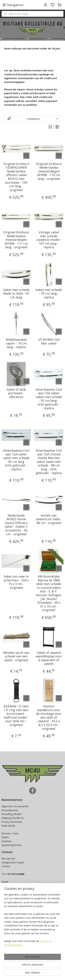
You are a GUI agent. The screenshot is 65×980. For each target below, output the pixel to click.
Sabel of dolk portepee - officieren (16, 393)
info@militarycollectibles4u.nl (20, 886)
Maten (5, 837)
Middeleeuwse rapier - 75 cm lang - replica (16, 343)
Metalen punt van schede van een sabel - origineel (16, 656)
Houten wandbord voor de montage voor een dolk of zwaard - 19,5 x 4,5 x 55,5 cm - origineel (49, 717)
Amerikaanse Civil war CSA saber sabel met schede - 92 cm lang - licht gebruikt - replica (49, 399)
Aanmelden (11, 958)
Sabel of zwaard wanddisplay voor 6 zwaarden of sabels (49, 658)
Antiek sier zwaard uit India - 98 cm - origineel (49, 519)
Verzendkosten (10, 810)
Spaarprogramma (11, 845)
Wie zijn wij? (8, 858)
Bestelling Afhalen (12, 814)
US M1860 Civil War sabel (49, 341)
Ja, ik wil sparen (14, 933)
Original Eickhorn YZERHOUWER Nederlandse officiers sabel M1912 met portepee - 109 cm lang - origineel (16, 177)
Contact (6, 866)
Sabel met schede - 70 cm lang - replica (49, 294)
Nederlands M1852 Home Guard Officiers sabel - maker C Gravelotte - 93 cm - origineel (16, 525)
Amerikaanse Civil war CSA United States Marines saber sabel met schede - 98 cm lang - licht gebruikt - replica (49, 462)
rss (55, 974)
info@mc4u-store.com (16, 890)
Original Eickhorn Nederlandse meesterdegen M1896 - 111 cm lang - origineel (16, 240)
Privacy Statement (12, 822)
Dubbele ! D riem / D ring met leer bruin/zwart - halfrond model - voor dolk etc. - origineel (16, 716)
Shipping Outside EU (13, 818)
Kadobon (7, 841)
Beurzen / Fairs (10, 833)
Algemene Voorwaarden (15, 806)
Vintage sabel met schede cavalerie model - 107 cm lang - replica (49, 240)
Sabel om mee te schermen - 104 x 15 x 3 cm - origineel (16, 582)
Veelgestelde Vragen (13, 862)
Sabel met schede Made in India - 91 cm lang (16, 294)
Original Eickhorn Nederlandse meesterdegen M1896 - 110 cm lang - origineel (49, 171)
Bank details (8, 826)
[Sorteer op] (33, 119)
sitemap (48, 974)
